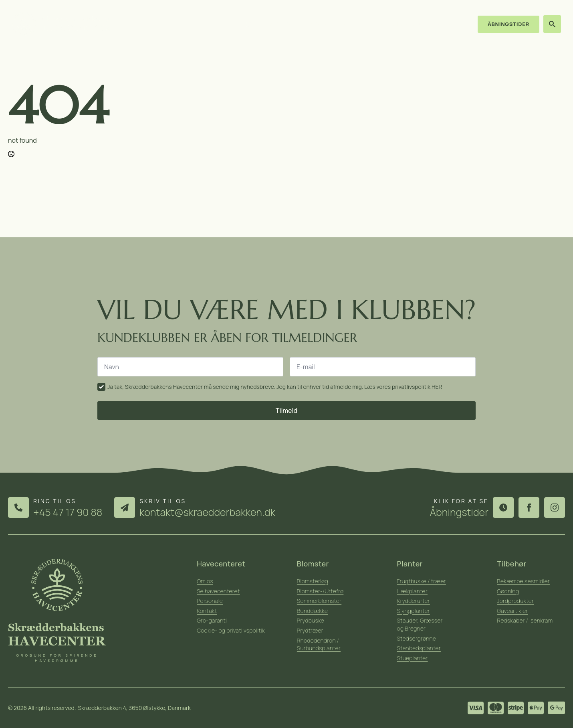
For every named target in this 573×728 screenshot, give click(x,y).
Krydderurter (414, 601)
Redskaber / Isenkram (525, 620)
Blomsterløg (313, 581)
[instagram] (555, 508)
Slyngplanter (414, 611)
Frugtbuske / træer (422, 581)
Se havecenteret (218, 591)
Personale (210, 601)
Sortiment (283, 24)
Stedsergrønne (417, 638)
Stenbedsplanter (419, 648)
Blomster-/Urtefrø (320, 591)
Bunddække (313, 611)
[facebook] (529, 508)
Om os (205, 581)
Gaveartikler (512, 611)
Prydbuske (311, 620)
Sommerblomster (319, 601)
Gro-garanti (212, 620)
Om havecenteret (337, 24)
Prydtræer (310, 630)
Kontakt (447, 24)
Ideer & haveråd (399, 24)
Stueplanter (413, 658)
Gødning (508, 591)
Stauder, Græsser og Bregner (421, 624)
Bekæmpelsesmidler (523, 581)
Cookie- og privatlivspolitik (231, 630)
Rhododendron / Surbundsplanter (319, 644)
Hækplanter (412, 591)
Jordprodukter (515, 601)
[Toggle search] (552, 24)
